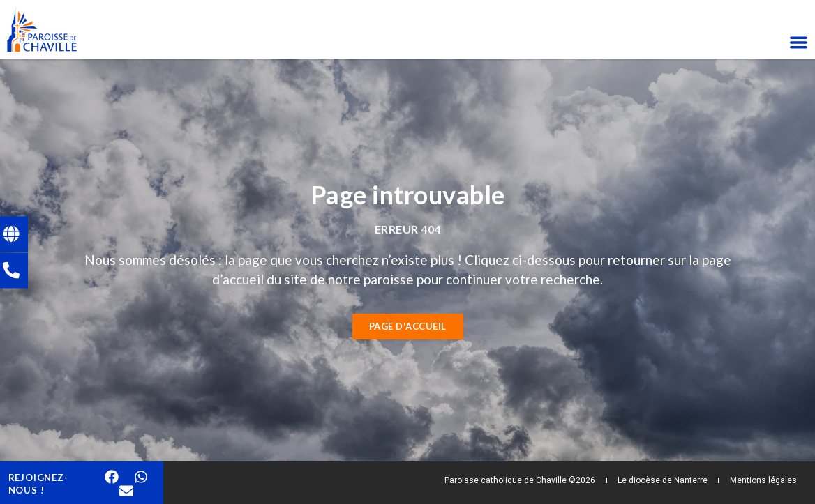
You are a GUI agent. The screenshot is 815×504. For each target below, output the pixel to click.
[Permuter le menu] (799, 42)
